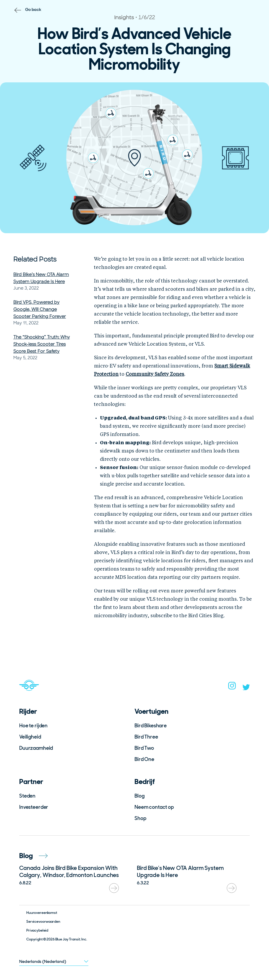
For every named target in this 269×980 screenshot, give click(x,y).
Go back (33, 9)
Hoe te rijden (33, 726)
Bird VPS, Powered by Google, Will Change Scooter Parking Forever (40, 309)
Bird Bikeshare (151, 726)
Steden (27, 796)
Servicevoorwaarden (43, 922)
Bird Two (144, 748)
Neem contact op (154, 807)
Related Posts (35, 259)
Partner (31, 781)
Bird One (144, 759)
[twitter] (246, 688)
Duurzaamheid (36, 748)
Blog (139, 796)
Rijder (28, 711)
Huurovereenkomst (42, 913)
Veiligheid (30, 737)
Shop (140, 818)
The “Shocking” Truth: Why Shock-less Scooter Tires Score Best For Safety (42, 344)
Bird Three (146, 737)
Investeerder (34, 807)
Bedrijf (145, 781)
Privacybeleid (37, 930)
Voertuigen (151, 711)
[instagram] (232, 687)
